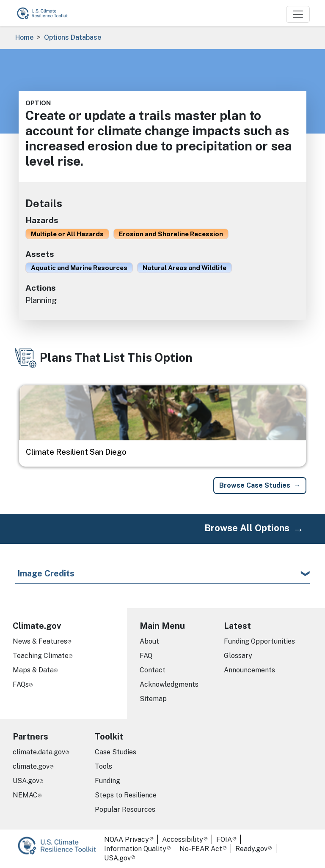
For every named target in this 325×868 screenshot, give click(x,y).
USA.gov (26, 781)
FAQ (146, 656)
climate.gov (31, 766)
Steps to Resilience (126, 795)
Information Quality (135, 849)
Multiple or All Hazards (67, 234)
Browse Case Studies (255, 485)
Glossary (238, 656)
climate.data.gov (39, 752)
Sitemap (153, 699)
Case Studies (116, 752)
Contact (153, 670)
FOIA (224, 839)
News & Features (40, 641)
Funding (107, 781)
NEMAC (25, 795)
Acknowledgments (169, 684)
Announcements (249, 670)
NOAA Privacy (127, 839)
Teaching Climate (41, 656)
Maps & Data (33, 670)
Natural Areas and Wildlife (185, 267)
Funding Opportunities (259, 641)
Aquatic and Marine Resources (79, 267)
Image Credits (46, 573)
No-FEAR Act (201, 849)
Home (24, 37)
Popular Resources (125, 809)
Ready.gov (251, 849)
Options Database (73, 37)
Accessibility (183, 839)
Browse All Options (247, 528)
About (149, 641)
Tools (103, 766)
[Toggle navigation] (298, 14)
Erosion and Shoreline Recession (171, 234)
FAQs (21, 684)
